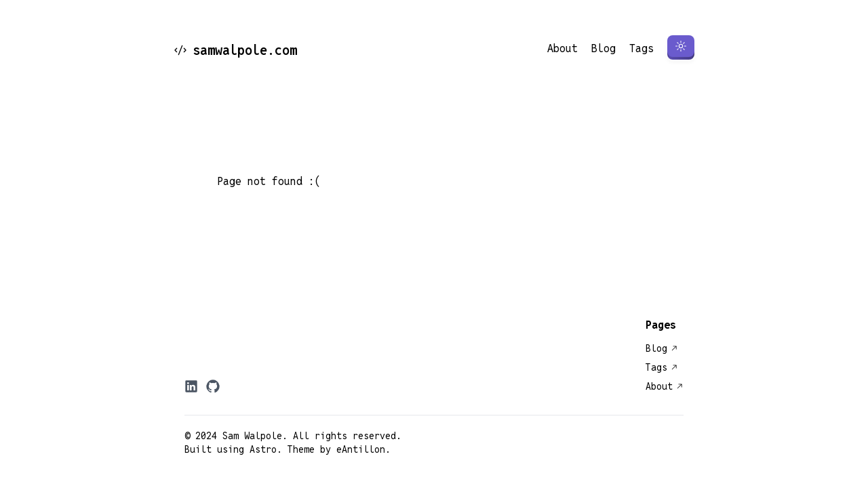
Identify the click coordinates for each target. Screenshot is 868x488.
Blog (604, 48)
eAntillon (361, 449)
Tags (642, 48)
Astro (263, 449)
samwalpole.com (235, 50)
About (563, 48)
